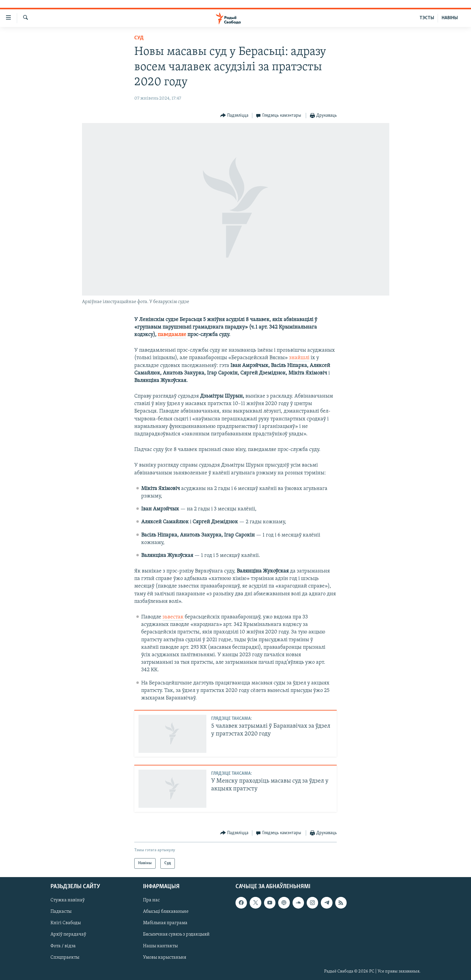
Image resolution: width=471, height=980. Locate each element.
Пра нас (151, 900)
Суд (139, 38)
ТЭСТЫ (427, 18)
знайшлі (299, 358)
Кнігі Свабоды (66, 923)
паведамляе (172, 335)
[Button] (234, 116)
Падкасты (61, 912)
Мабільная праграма (165, 923)
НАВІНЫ (450, 18)
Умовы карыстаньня (165, 957)
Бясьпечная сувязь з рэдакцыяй (176, 934)
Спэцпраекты (65, 957)
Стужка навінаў (68, 900)
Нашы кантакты (160, 946)
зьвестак (173, 617)
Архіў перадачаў (68, 934)
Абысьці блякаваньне (166, 912)
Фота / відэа (63, 946)
